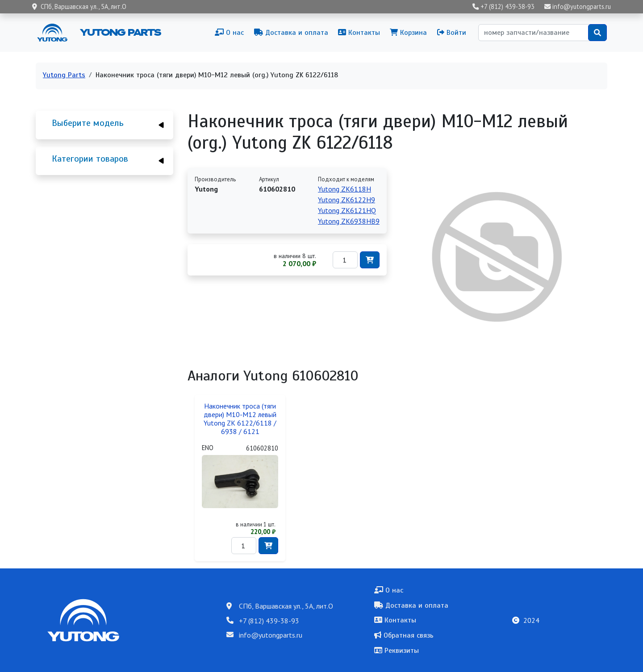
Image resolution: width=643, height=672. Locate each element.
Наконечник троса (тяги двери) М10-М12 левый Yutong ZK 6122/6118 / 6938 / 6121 (240, 419)
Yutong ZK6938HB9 (349, 221)
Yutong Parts (120, 32)
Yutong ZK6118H (344, 189)
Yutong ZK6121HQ (347, 210)
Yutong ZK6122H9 (347, 200)
